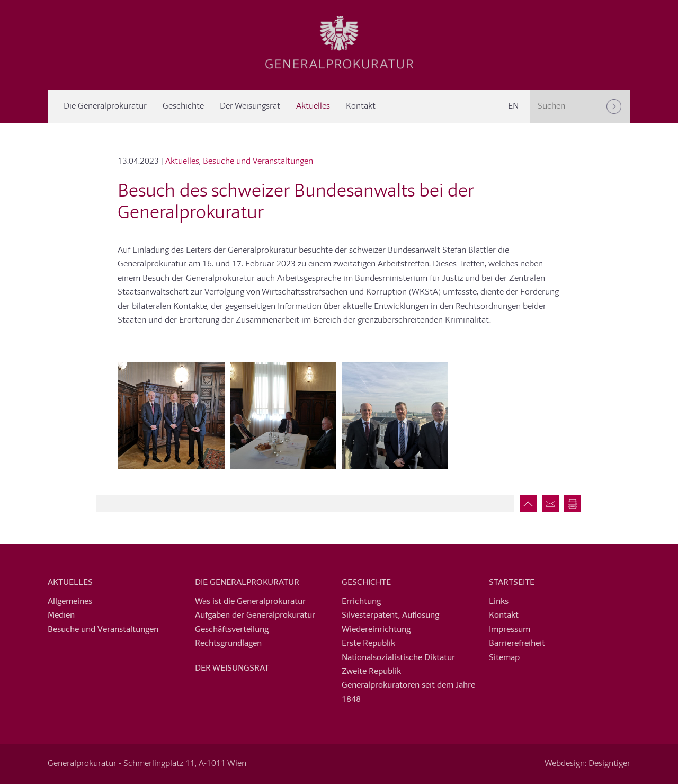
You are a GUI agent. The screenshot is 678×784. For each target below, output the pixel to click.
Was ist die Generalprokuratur (250, 602)
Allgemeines (70, 602)
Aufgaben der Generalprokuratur (255, 616)
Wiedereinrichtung (376, 630)
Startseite (512, 583)
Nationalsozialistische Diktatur (398, 658)
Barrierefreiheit (517, 644)
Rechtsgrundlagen (228, 644)
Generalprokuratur (339, 42)
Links (499, 602)
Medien (61, 616)
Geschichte (183, 106)
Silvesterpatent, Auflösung (390, 616)
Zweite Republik (371, 672)
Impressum (510, 630)
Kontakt (361, 106)
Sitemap (504, 658)
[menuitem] (513, 106)
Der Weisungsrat (250, 106)
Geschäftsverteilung (232, 630)
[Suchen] (614, 106)
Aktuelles (313, 106)
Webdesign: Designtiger (587, 764)
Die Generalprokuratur (105, 106)
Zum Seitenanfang (525, 504)
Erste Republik (368, 644)
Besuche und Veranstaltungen (258, 162)
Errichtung (361, 602)
